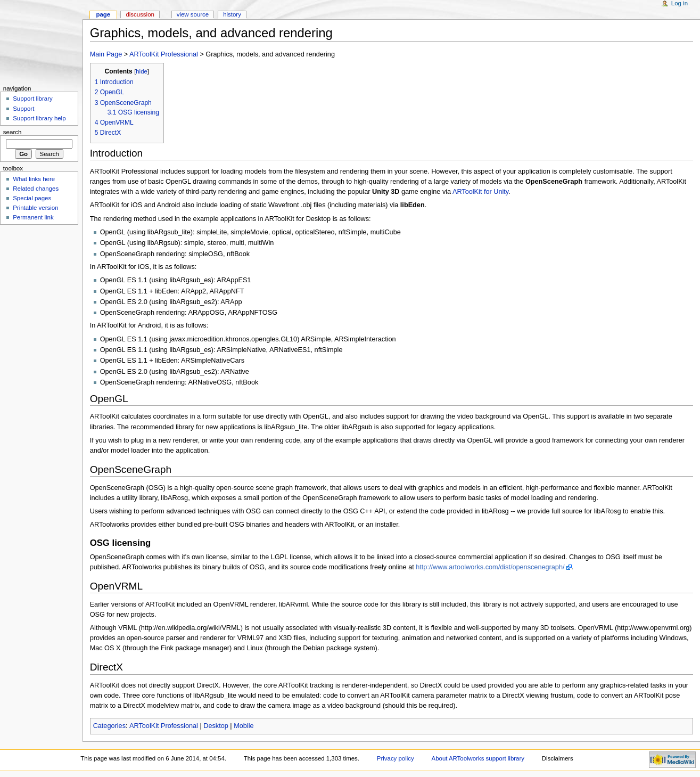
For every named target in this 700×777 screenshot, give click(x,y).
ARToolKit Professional (164, 54)
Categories (109, 726)
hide (141, 71)
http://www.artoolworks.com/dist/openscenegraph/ (490, 567)
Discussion (140, 14)
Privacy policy (396, 758)
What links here (34, 179)
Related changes (36, 189)
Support (23, 109)
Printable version (35, 208)
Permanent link (33, 217)
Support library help (39, 118)
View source (193, 14)
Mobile (244, 726)
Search (13, 132)
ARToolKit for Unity (480, 192)
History (232, 14)
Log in (680, 3)
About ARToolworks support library (478, 758)
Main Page (106, 54)
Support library (32, 99)
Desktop (216, 726)
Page (103, 14)
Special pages (32, 198)
